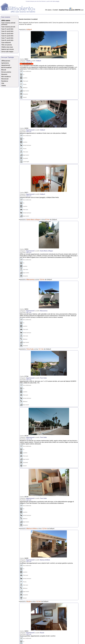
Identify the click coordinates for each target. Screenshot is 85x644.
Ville (3, 83)
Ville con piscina (7, 45)
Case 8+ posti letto (7, 40)
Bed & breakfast (6, 68)
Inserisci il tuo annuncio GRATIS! (70, 10)
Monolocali (5, 79)
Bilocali (4, 70)
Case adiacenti (6, 43)
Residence (5, 81)
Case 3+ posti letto (7, 29)
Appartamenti (6, 65)
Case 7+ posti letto (7, 38)
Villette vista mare (7, 47)
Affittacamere (6, 61)
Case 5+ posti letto (7, 34)
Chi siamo (48, 10)
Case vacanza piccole (8, 27)
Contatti (56, 10)
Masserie (4, 74)
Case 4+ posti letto (7, 31)
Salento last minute (8, 49)
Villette (4, 86)
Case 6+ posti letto (7, 36)
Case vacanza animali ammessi (8, 24)
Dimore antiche (6, 72)
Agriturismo (5, 63)
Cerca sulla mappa (7, 52)
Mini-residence (6, 77)
